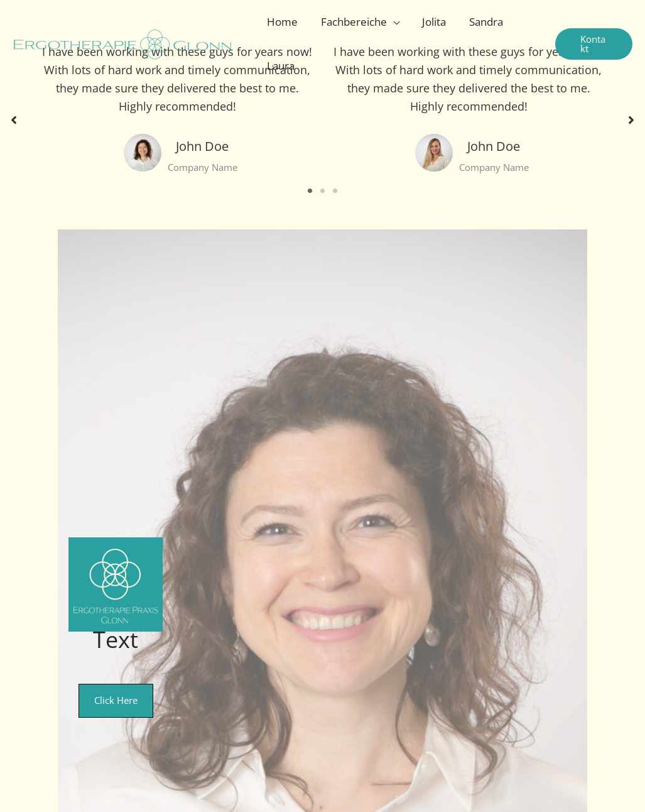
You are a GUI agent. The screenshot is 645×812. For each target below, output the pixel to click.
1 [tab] (310, 191)
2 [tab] (323, 191)
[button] (593, 44)
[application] (391, 22)
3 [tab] (335, 191)
